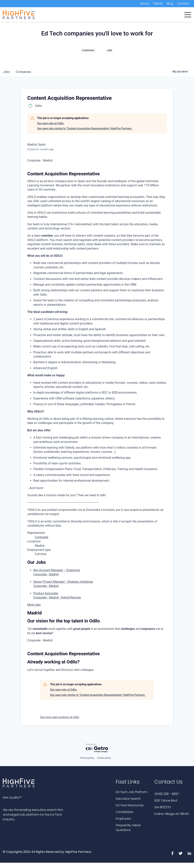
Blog (170, 4)
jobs (6, 72)
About (145, 4)
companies (23, 72)
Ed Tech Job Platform (132, 792)
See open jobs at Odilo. (51, 123)
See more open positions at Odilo (60, 717)
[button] (188, 14)
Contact (183, 4)
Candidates (125, 812)
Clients (158, 4)
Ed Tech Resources (130, 805)
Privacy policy (87, 758)
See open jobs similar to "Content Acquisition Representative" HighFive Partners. (85, 128)
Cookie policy (104, 758)
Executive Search (128, 799)
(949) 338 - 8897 (167, 794)
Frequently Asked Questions (128, 828)
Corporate (42, 537)
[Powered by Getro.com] (97, 748)
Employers (123, 819)
